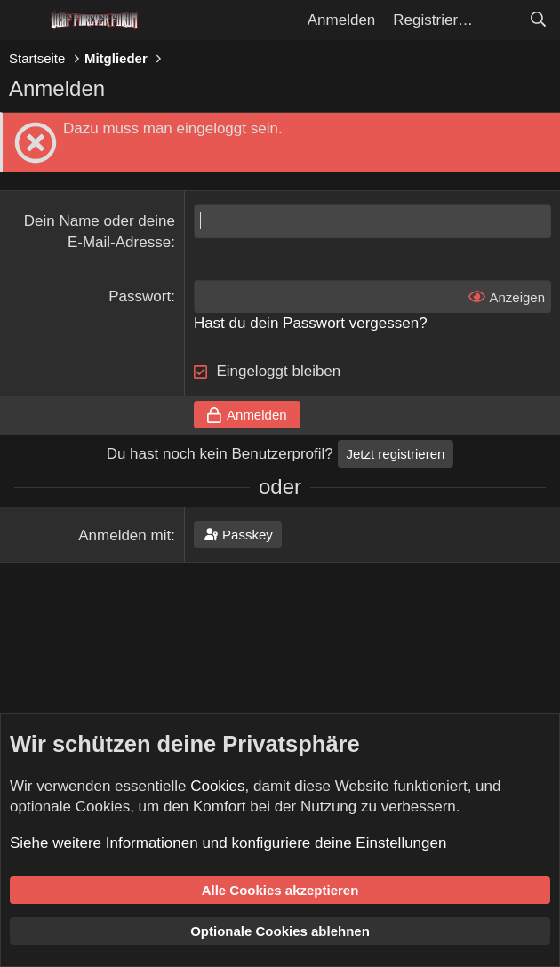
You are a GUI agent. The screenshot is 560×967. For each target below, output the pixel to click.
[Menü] (24, 20)
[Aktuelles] (500, 20)
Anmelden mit (124, 535)
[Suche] (538, 20)
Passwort (140, 296)
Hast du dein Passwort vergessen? (311, 323)
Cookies (217, 786)
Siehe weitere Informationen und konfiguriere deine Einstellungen (228, 843)
